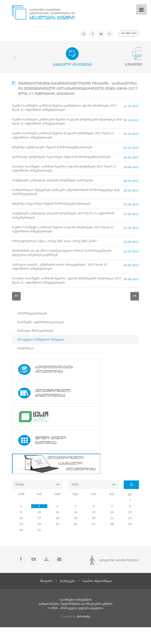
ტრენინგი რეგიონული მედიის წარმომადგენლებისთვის (51, 214)
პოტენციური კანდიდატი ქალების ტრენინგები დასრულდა (53, 188)
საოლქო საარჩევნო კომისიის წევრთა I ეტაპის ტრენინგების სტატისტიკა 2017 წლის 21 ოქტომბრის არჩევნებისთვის (67, 298)
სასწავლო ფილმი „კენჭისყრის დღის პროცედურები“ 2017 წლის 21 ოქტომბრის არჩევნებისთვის (60, 283)
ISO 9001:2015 (129, 34)
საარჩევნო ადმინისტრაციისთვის (41, 340)
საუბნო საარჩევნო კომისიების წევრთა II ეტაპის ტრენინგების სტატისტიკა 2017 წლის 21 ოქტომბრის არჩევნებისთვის (67, 123)
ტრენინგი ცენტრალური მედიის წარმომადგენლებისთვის (52, 151)
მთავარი (46, 598)
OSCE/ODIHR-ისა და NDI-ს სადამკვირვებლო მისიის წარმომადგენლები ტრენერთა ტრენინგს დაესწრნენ (62, 268)
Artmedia (84, 633)
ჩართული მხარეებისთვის (35, 349)
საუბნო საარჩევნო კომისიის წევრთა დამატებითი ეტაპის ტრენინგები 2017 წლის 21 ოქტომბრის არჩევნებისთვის (65, 108)
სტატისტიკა (26, 366)
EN (109, 34)
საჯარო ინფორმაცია (97, 598)
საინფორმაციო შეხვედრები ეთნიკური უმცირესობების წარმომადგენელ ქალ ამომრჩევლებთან (66, 201)
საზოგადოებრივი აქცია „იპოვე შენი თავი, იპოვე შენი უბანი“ (55, 255)
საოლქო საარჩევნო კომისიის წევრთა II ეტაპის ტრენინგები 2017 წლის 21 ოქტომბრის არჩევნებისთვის (64, 175)
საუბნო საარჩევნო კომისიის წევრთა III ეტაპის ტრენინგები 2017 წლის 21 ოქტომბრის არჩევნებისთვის (63, 138)
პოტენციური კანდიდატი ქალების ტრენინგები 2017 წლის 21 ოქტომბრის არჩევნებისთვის (63, 227)
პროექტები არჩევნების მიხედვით (41, 357)
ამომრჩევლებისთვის (32, 331)
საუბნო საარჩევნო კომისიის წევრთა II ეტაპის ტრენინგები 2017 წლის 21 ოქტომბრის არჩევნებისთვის (63, 242)
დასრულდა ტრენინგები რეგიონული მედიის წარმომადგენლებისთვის (61, 162)
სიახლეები (68, 598)
